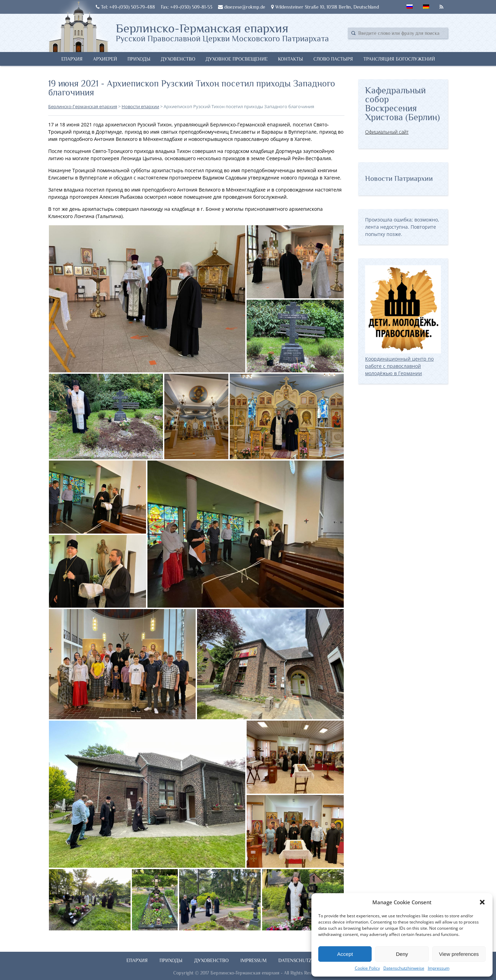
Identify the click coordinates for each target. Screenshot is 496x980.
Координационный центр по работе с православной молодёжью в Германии (403, 362)
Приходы (139, 59)
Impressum (439, 968)
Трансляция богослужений (399, 59)
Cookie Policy (367, 968)
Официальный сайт (387, 132)
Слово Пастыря (333, 59)
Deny (402, 954)
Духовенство (178, 59)
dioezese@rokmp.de (242, 7)
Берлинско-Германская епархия (222, 32)
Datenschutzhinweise (404, 968)
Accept (345, 954)
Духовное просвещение (237, 59)
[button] (482, 902)
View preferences (459, 954)
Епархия (72, 59)
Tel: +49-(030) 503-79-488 (125, 7)
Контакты (291, 59)
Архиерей (105, 59)
